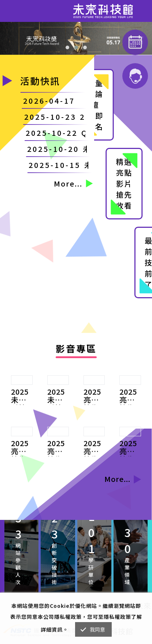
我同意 (98, 629)
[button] (67, 47)
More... (73, 183)
